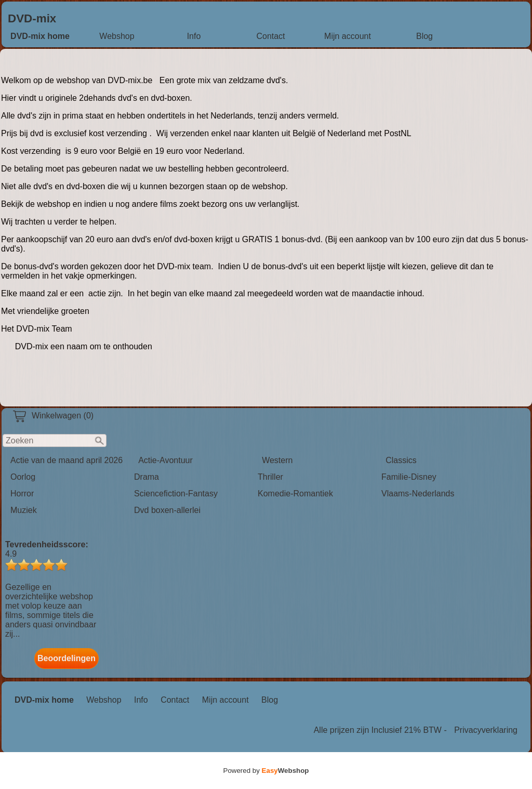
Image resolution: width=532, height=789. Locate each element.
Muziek (24, 510)
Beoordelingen (66, 658)
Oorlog (23, 477)
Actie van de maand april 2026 (66, 460)
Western (277, 460)
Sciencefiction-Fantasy (176, 494)
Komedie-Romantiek (295, 494)
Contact (270, 36)
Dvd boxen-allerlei (167, 510)
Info (194, 36)
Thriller (270, 477)
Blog (424, 36)
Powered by (266, 771)
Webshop (117, 36)
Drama (147, 477)
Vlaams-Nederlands (418, 494)
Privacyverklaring (486, 730)
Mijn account (348, 36)
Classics (401, 460)
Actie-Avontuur (165, 460)
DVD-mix (32, 18)
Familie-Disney (409, 477)
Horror (22, 494)
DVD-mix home (40, 36)
